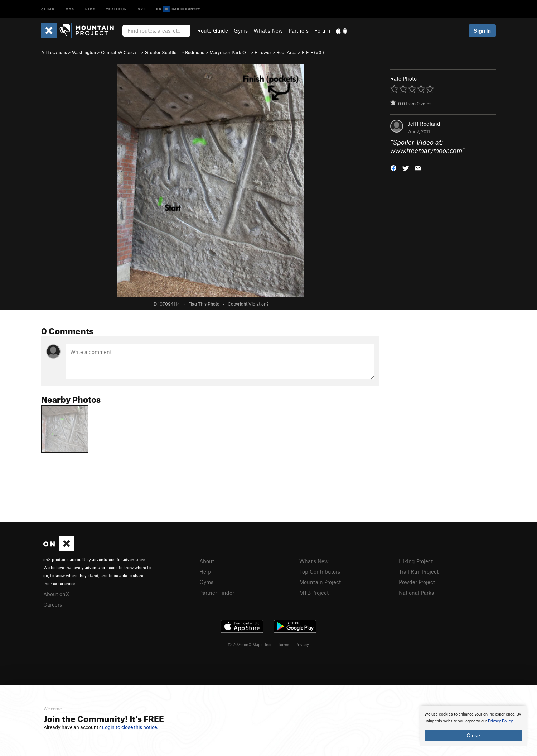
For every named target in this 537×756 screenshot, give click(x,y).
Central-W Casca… (120, 52)
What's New (268, 30)
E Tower (263, 52)
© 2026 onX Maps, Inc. (250, 644)
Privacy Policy (500, 721)
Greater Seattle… (162, 52)
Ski (142, 9)
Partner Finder (217, 593)
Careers (53, 604)
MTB (70, 9)
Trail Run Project (419, 571)
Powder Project (417, 582)
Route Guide (213, 30)
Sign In (482, 30)
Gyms (241, 30)
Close (473, 735)
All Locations (54, 52)
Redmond (195, 52)
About (207, 561)
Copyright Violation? (248, 304)
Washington (84, 52)
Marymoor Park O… (229, 52)
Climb (48, 9)
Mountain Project (320, 582)
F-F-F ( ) (313, 52)
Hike (90, 9)
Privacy (302, 644)
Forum (322, 30)
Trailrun (117, 9)
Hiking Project (416, 561)
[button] (393, 167)
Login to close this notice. (130, 727)
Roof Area (287, 52)
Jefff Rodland (424, 124)
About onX (56, 594)
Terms (284, 644)
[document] (473, 726)
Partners (299, 30)
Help (205, 571)
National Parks (416, 593)
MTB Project (314, 593)
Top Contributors (320, 571)
